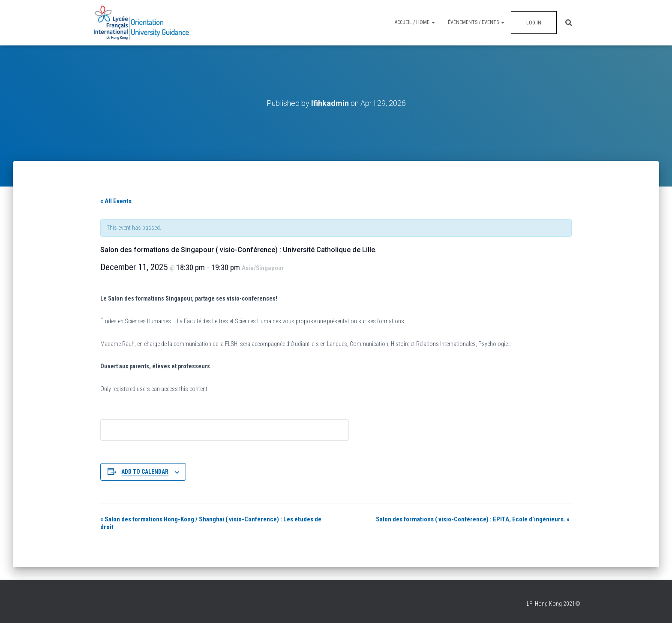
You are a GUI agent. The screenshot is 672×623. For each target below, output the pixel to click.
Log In (534, 23)
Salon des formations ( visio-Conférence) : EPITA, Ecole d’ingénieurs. (473, 519)
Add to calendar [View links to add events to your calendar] (145, 472)
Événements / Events (476, 22)
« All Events (116, 201)
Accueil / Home (415, 22)
